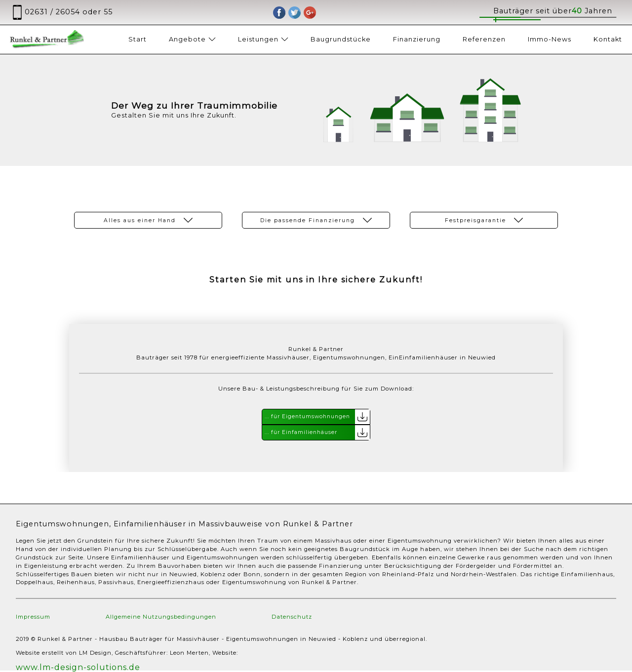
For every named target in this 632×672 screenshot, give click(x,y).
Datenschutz (292, 617)
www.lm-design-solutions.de (78, 667)
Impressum (33, 617)
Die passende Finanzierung (316, 220)
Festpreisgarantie (484, 220)
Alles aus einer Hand (148, 220)
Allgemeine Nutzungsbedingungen (161, 617)
